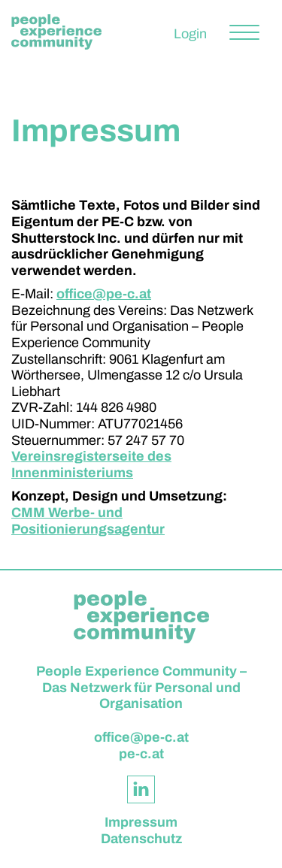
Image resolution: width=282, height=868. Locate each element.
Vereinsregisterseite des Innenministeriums (91, 464)
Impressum (141, 822)
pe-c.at (141, 754)
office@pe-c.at (104, 294)
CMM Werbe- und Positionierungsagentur (88, 521)
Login (190, 34)
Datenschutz (141, 839)
